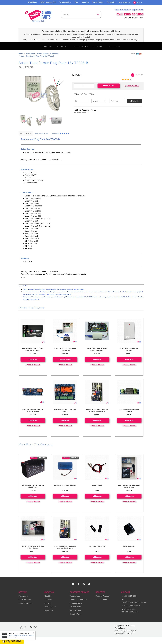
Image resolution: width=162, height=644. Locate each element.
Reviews (60, 133)
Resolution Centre (26, 603)
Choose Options (65, 359)
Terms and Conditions (78, 600)
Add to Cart (109, 86)
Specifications (42, 133)
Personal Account (102, 596)
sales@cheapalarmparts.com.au (132, 601)
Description (26, 133)
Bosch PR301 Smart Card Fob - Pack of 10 (21, 635)
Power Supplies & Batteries (48, 54)
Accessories (114, 46)
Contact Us (111, 2)
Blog (76, 2)
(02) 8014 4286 (129, 596)
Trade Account (101, 600)
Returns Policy (76, 610)
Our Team (48, 600)
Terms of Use (75, 596)
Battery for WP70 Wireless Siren (65, 485)
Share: (137, 54)
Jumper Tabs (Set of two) (97, 546)
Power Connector (129, 546)
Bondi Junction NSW (131, 606)
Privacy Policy (75, 607)
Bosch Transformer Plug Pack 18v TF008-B (37, 56)
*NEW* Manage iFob (48, 2)
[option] (44, 93)
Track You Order (25, 600)
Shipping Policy (76, 603)
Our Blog (48, 603)
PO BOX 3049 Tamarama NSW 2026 (130, 610)
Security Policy (76, 614)
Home (21, 54)
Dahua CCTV (98, 46)
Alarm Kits (47, 46)
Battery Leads (97, 485)
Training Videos (65, 2)
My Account (124, 2)
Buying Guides (98, 2)
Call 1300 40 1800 (130, 14)
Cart (138, 3)
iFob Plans (32, 2)
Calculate (135, 101)
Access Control (81, 46)
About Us (85, 2)
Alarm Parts (63, 46)
